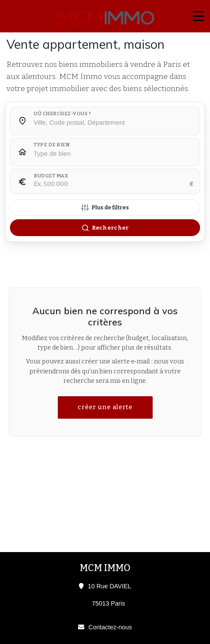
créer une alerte (105, 407)
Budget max (51, 176)
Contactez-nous (110, 627)
